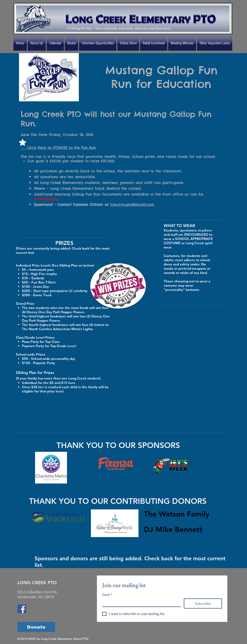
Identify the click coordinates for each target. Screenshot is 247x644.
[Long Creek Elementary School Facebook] (22, 609)
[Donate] (36, 627)
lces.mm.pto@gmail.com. (132, 204)
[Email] (140, 602)
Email (107, 595)
